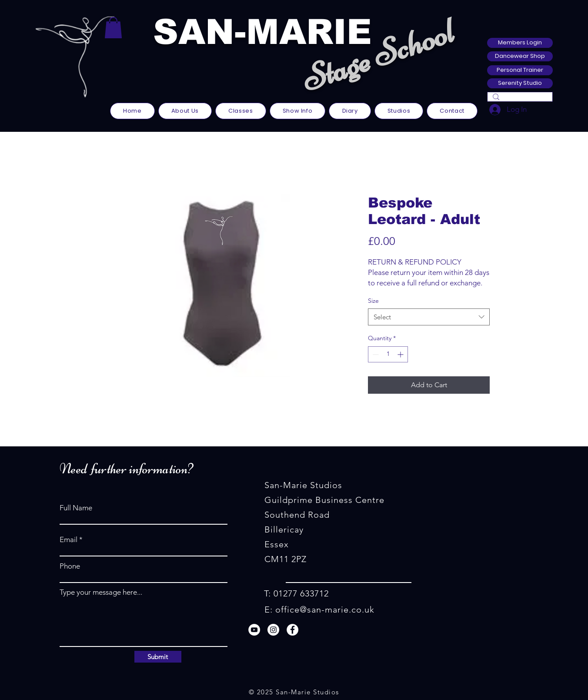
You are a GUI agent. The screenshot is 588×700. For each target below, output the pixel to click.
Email (68, 540)
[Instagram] (273, 630)
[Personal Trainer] (520, 70)
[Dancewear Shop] (520, 56)
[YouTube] (254, 630)
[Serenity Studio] (520, 83)
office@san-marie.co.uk (325, 610)
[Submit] (158, 657)
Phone (70, 566)
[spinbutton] (388, 354)
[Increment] (401, 354)
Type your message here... (101, 592)
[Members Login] (520, 43)
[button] (113, 28)
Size (373, 301)
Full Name (76, 508)
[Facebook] (292, 630)
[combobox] (429, 317)
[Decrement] (375, 354)
